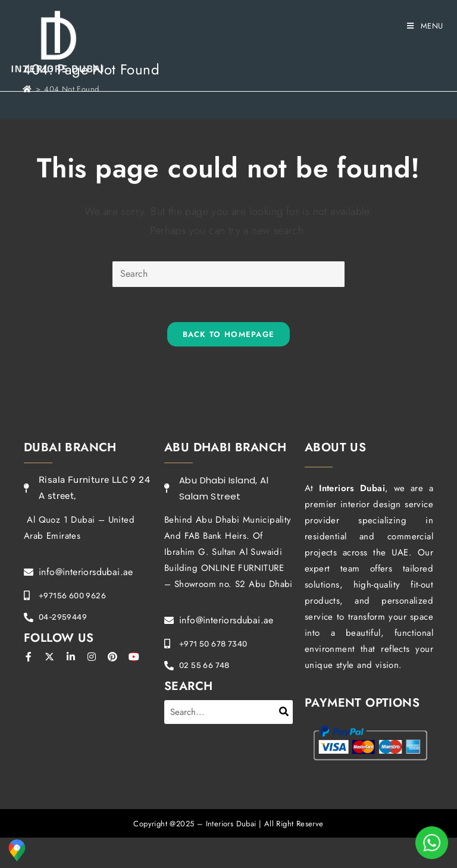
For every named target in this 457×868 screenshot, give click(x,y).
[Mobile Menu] (425, 26)
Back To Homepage (229, 335)
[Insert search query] (228, 274)
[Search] (284, 712)
